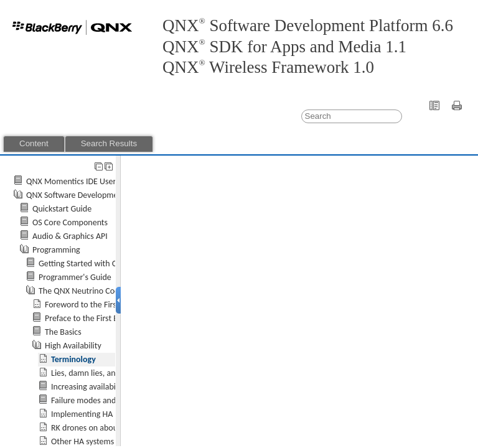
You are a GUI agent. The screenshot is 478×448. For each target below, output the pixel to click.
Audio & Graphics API (70, 236)
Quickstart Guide (62, 209)
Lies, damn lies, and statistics (102, 373)
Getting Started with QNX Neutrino (100, 264)
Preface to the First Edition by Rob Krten (115, 318)
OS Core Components (70, 222)
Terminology (73, 359)
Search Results (109, 143)
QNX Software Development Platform (92, 195)
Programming (56, 250)
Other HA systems (82, 441)
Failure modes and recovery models (114, 400)
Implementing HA (82, 414)
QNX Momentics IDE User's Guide (85, 181)
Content (34, 143)
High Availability (73, 346)
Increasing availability (89, 387)
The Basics (63, 332)
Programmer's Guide (75, 277)
